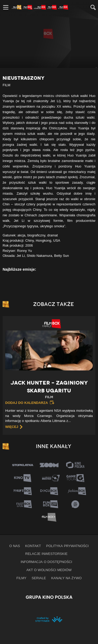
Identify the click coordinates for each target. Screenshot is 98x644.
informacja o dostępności (46, 562)
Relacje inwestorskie (47, 554)
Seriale (39, 578)
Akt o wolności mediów (49, 570)
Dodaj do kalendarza (27, 403)
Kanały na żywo (66, 578)
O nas (15, 546)
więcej (12, 427)
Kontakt (33, 546)
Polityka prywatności (68, 546)
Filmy (21, 578)
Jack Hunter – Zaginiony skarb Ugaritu (49, 390)
